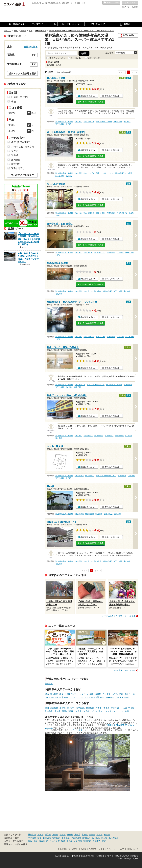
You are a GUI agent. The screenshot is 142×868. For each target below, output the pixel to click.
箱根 (39, 838)
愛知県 (100, 835)
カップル (106, 694)
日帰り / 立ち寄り (20, 97)
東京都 (70, 835)
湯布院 (104, 838)
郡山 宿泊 (78, 122)
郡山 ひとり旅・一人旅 (105, 173)
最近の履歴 (130, 3)
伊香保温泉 (76, 838)
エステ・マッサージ (86, 697)
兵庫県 (55, 835)
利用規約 (99, 856)
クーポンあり (77, 58)
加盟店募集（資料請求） (68, 849)
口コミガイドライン (107, 849)
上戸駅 (68, 124)
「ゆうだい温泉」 (77, 730)
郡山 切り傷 (100, 337)
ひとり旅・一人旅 (53, 697)
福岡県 (107, 835)
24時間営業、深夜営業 (23, 147)
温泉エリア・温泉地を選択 (22, 74)
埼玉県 (40, 835)
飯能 (63, 841)
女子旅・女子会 (122, 697)
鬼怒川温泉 (113, 838)
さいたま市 (55, 841)
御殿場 (69, 841)
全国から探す (31, 47)
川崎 (35, 841)
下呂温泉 (66, 838)
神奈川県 (32, 835)
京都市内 (87, 841)
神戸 (104, 841)
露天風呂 (54, 694)
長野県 (92, 835)
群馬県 (63, 835)
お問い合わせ (133, 849)
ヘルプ (121, 849)
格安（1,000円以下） (69, 694)
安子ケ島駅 (60, 124)
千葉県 (48, 835)
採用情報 (135, 856)
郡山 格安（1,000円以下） (106, 476)
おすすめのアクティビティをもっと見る (119, 616)
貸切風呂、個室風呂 (105, 697)
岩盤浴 (15, 155)
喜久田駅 (69, 176)
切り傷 (65, 697)
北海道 (85, 835)
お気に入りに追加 (112, 96)
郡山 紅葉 (98, 561)
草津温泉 (32, 838)
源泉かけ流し (131, 694)
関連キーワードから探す (16, 844)
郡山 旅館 (98, 291)
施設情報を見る (88, 96)
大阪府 (77, 835)
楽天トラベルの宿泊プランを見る (90, 102)
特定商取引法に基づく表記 (84, 856)
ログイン (126, 7)
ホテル (115, 694)
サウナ (72, 697)
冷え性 (83, 694)
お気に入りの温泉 (111, 3)
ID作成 (135, 7)
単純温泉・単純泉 (53, 711)
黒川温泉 (96, 838)
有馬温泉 (47, 838)
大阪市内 (78, 841)
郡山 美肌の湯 (89, 213)
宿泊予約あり (94, 58)
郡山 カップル (89, 122)
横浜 (30, 841)
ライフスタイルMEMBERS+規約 (117, 856)
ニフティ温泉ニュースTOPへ (123, 670)
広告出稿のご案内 (88, 849)
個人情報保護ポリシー (63, 856)
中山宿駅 (127, 122)
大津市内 (97, 841)
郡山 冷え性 (100, 213)
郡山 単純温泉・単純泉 (64, 122)
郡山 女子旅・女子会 (104, 122)
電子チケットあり (57, 58)
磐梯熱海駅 (118, 122)
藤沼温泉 (49, 684)
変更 (34, 55)
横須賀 (42, 841)
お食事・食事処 (94, 694)
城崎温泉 (56, 838)
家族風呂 (16, 164)
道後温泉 (86, 838)
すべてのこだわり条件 (22, 175)
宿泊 (47, 694)
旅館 (121, 694)
